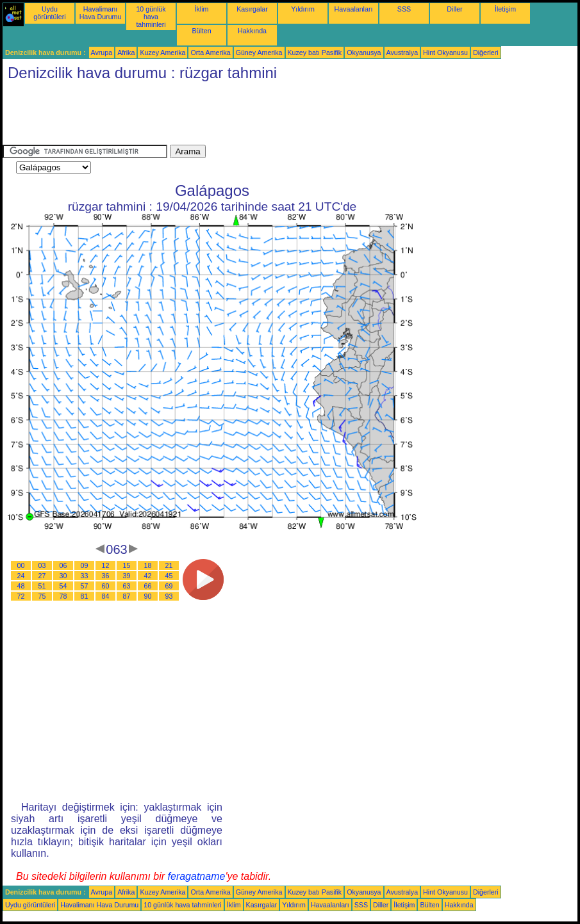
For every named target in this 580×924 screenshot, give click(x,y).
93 (169, 596)
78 (63, 596)
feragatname (197, 876)
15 (127, 565)
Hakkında (252, 31)
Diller (454, 9)
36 (106, 576)
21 (169, 565)
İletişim (505, 9)
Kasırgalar (252, 9)
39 (127, 576)
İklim (202, 9)
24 (21, 576)
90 (148, 596)
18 (148, 565)
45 (169, 576)
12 (106, 565)
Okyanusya (364, 53)
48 (21, 586)
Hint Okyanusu (445, 53)
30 (63, 576)
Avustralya (402, 53)
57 (85, 586)
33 (85, 576)
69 (169, 586)
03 (42, 565)
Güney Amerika (259, 53)
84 (106, 596)
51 (42, 586)
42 (148, 576)
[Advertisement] (236, 116)
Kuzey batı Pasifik (315, 53)
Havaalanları (354, 9)
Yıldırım (303, 9)
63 (127, 586)
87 (127, 596)
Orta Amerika (210, 53)
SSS (404, 9)
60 (106, 586)
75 (42, 596)
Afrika (126, 53)
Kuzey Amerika (162, 53)
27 (42, 576)
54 (63, 586)
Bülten (201, 31)
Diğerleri (486, 53)
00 (21, 565)
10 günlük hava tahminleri (151, 17)
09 (85, 565)
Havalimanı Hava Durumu (101, 13)
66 (148, 586)
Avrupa (102, 53)
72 (21, 596)
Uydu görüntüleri (49, 13)
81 (85, 596)
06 (63, 565)
